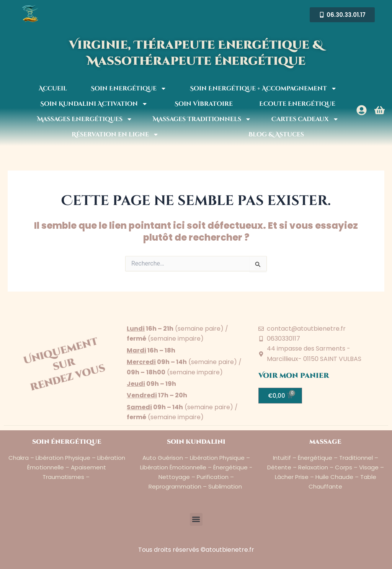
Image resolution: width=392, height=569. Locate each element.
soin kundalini (196, 442)
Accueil (53, 89)
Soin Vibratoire (204, 104)
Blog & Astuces (276, 134)
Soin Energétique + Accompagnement (263, 89)
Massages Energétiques (85, 119)
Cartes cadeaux (305, 119)
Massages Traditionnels (202, 119)
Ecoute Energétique (297, 104)
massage (325, 442)
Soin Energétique (129, 89)
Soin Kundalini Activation (94, 104)
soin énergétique (67, 442)
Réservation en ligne (115, 134)
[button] (196, 519)
